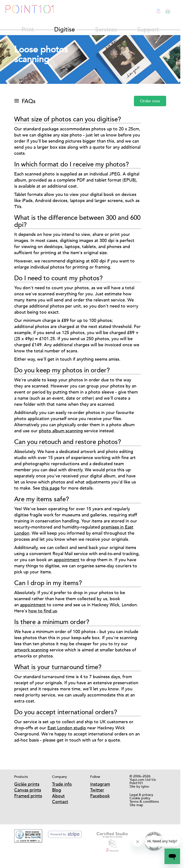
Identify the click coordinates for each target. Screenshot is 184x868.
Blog (57, 790)
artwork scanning (31, 650)
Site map (136, 805)
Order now (150, 101)
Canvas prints (28, 790)
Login (158, 11)
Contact (60, 802)
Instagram (100, 784)
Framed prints (28, 796)
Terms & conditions (144, 801)
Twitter (97, 790)
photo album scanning (61, 431)
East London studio (67, 728)
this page (50, 488)
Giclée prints (27, 784)
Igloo (145, 786)
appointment (67, 560)
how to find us (43, 611)
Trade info (62, 784)
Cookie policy (140, 798)
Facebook (100, 796)
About (58, 796)
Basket (167, 10)
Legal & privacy (141, 795)
